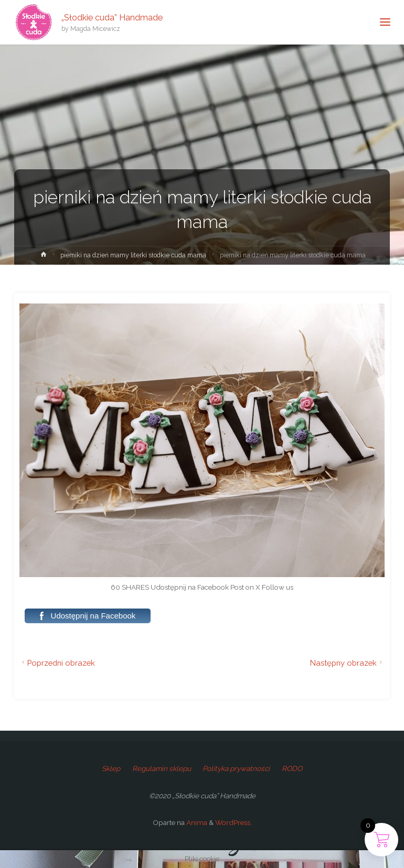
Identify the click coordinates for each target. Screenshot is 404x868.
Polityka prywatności (236, 768)
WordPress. (233, 822)
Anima (196, 822)
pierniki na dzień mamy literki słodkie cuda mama (133, 255)
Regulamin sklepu (162, 768)
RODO (292, 768)
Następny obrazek (347, 663)
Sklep (111, 768)
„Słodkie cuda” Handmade (112, 17)
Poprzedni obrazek (57, 663)
